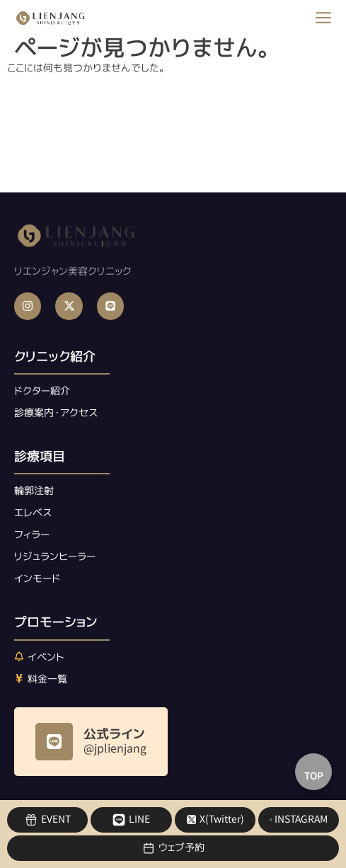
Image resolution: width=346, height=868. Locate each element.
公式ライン (114, 734)
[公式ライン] (54, 742)
